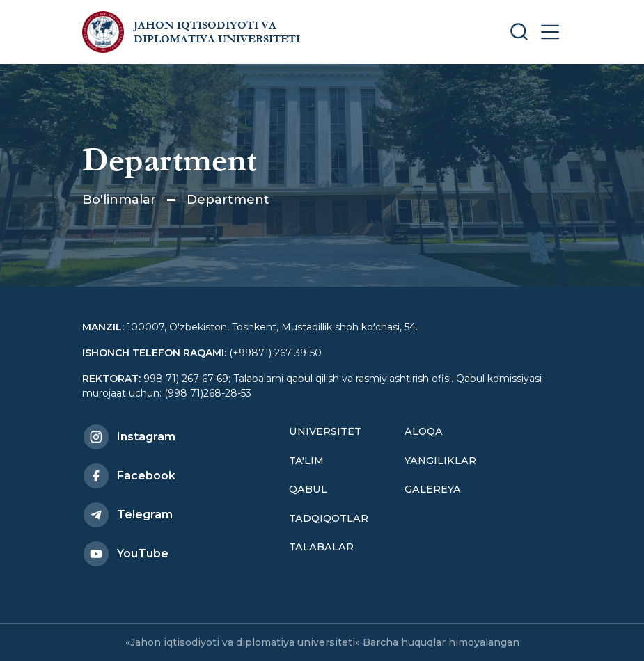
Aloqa (424, 431)
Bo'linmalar (119, 200)
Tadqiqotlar (329, 518)
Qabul (308, 489)
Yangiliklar (440, 461)
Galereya (433, 489)
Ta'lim (306, 461)
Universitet (325, 431)
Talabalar (321, 547)
